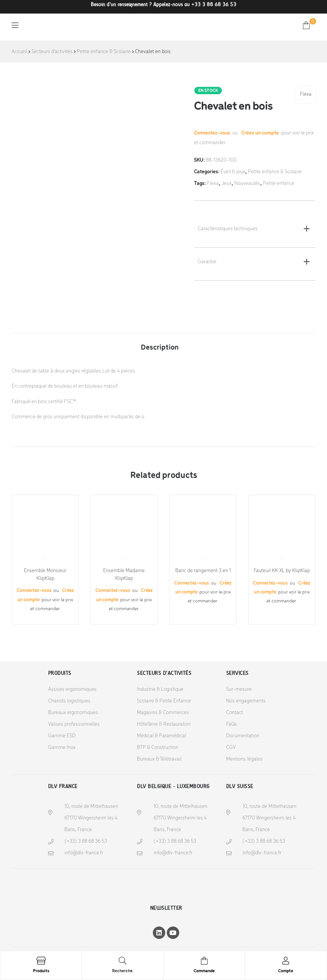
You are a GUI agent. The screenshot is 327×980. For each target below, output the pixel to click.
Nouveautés (247, 184)
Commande (204, 971)
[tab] (160, 344)
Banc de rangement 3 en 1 (203, 571)
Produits (41, 971)
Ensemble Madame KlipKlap (124, 575)
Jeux (227, 184)
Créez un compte (260, 133)
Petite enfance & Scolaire (104, 52)
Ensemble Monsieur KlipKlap (45, 575)
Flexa (306, 94)
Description (160, 348)
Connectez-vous (213, 133)
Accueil (19, 52)
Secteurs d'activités (52, 52)
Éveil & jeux (233, 172)
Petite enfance (279, 184)
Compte (286, 971)
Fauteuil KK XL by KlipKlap (282, 571)
